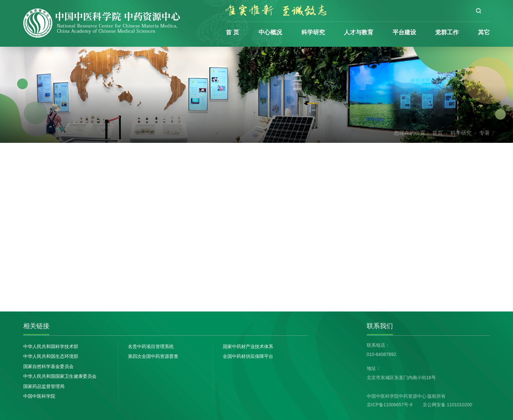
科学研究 (313, 32)
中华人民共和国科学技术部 (51, 346)
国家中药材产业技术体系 (248, 346)
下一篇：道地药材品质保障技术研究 (180, 259)
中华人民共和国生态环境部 (51, 356)
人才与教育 (359, 32)
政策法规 (60, 248)
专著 (485, 133)
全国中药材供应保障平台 (248, 356)
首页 (437, 133)
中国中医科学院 (39, 396)
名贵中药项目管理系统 (151, 346)
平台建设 (404, 32)
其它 (484, 32)
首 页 (232, 32)
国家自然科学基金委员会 (48, 366)
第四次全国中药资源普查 (153, 356)
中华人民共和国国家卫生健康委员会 (60, 376)
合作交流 (60, 225)
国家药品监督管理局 (44, 386)
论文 (54, 156)
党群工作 (447, 32)
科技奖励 (60, 202)
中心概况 (270, 32)
